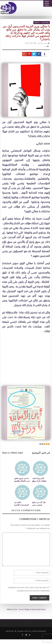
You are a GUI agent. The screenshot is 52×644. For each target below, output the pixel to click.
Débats (37, 22)
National (45, 22)
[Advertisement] (27, 414)
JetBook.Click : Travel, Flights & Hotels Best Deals (26, 609)
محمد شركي (43, 43)
